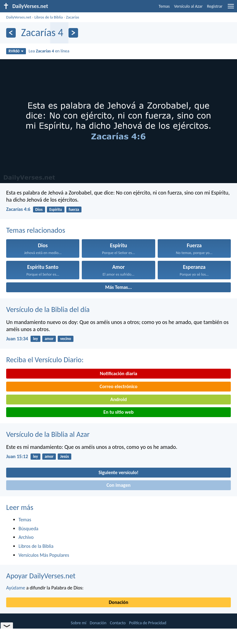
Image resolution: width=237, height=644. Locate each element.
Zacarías (73, 17)
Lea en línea (49, 51)
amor (49, 339)
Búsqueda (28, 529)
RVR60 (16, 51)
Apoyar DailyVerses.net (41, 576)
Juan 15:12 (17, 456)
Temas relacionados (36, 230)
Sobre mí (78, 623)
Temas (164, 6)
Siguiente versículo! (118, 472)
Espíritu (56, 209)
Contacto (118, 623)
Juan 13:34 (17, 339)
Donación (119, 602)
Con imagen (118, 485)
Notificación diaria (118, 373)
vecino (66, 339)
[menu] (231, 8)
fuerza (74, 209)
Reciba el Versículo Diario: (45, 360)
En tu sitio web (118, 412)
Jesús (64, 456)
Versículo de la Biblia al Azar (48, 434)
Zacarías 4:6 (18, 209)
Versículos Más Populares (44, 555)
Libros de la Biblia (48, 17)
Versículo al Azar (188, 6)
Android (118, 399)
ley (35, 339)
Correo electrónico (119, 386)
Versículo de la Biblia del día (48, 309)
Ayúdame (16, 588)
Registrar (215, 6)
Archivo (26, 537)
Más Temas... (119, 287)
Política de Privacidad (148, 623)
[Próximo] (73, 33)
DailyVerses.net (19, 17)
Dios (39, 209)
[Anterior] (11, 33)
